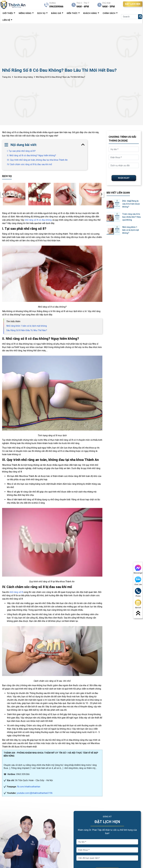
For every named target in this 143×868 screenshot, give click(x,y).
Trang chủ (6, 77)
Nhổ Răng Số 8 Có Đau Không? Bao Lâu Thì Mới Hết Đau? (60, 77)
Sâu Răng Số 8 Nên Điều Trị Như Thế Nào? (27, 330)
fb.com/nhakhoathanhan (29, 787)
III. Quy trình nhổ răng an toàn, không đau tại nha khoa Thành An (37, 160)
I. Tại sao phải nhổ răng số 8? (21, 151)
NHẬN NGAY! (124, 178)
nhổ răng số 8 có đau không (38, 220)
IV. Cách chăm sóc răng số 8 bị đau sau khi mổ (29, 164)
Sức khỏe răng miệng (23, 77)
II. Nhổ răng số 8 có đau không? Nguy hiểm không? (31, 155)
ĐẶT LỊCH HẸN (133, 4)
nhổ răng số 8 (16, 592)
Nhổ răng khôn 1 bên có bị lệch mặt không (27, 326)
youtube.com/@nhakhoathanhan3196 (35, 793)
